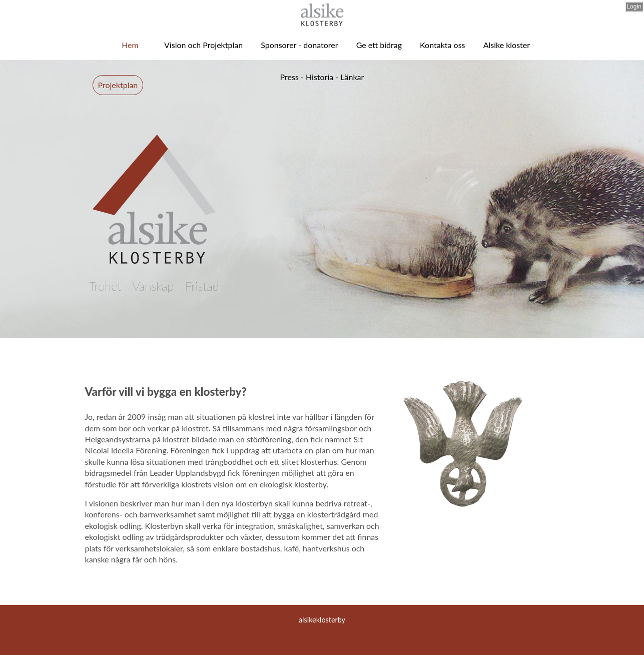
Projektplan (118, 85)
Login (634, 7)
